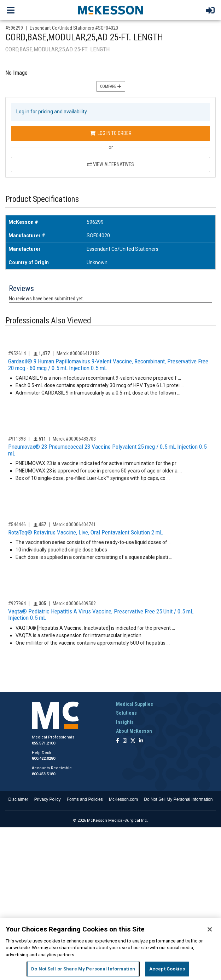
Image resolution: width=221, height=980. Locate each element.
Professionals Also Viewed (48, 321)
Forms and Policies (85, 799)
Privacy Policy (48, 799)
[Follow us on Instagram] (125, 741)
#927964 (17, 604)
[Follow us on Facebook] (118, 741)
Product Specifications (42, 199)
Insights (125, 722)
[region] (111, 949)
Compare (111, 86)
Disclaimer (18, 799)
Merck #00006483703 (74, 439)
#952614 (17, 353)
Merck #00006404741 (74, 525)
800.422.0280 (43, 758)
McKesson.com (123, 799)
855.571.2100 (43, 743)
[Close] (210, 929)
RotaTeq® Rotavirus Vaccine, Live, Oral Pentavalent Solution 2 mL (85, 532)
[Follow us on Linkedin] (141, 741)
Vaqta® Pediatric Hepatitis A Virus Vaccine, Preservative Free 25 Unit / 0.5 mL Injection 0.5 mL (101, 615)
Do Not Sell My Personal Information (178, 799)
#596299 (14, 28)
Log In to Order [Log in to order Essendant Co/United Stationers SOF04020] (111, 133)
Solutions (126, 713)
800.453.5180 (43, 774)
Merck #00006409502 (74, 604)
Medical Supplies (135, 704)
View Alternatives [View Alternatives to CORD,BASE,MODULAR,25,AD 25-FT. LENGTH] (111, 164)
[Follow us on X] (133, 741)
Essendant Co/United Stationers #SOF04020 (74, 28)
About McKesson (134, 731)
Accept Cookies (167, 969)
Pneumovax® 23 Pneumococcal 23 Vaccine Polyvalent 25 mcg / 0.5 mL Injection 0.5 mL (107, 450)
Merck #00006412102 (78, 353)
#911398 (17, 439)
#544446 (17, 525)
